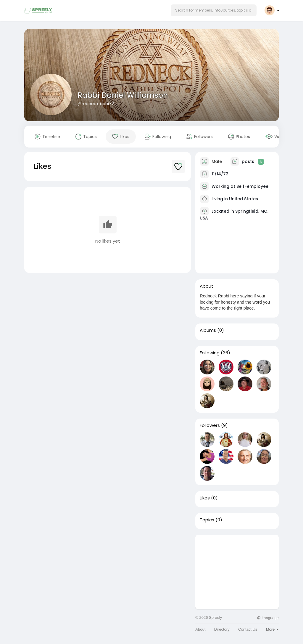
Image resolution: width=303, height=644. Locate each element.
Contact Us (248, 629)
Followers (210, 425)
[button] (214, 10)
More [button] (272, 629)
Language (268, 618)
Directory (222, 629)
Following (210, 353)
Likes (205, 498)
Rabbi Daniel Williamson (123, 95)
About (200, 629)
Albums (208, 330)
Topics (207, 520)
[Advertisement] (237, 572)
